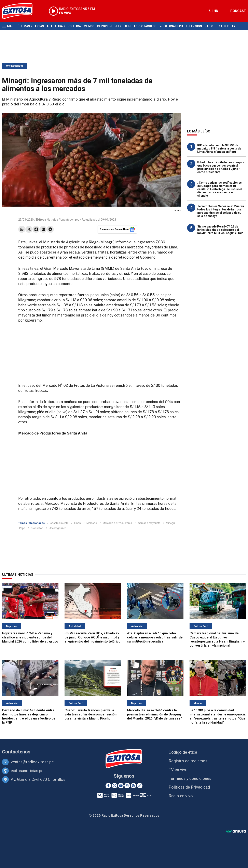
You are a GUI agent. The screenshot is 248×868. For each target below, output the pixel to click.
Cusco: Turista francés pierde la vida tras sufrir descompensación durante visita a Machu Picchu (91, 714)
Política (74, 26)
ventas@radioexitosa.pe (32, 762)
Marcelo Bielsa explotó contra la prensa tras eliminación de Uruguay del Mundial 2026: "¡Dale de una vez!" (155, 714)
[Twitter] (115, 786)
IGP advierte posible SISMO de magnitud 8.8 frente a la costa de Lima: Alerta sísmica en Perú (219, 148)
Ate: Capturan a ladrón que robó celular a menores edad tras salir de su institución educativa (155, 637)
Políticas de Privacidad (189, 787)
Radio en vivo (181, 796)
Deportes (105, 26)
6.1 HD (213, 11)
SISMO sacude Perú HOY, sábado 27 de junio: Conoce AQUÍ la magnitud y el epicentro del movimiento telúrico (93, 637)
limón (78, 523)
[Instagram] (127, 786)
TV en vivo (178, 770)
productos (37, 528)
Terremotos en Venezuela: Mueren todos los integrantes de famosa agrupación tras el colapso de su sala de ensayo (221, 211)
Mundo (89, 26)
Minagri (170, 523)
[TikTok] (140, 786)
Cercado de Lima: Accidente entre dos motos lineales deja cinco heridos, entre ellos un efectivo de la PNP (29, 716)
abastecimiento (59, 523)
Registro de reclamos (188, 761)
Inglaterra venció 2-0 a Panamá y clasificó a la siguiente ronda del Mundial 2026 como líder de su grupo (30, 637)
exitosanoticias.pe (27, 771)
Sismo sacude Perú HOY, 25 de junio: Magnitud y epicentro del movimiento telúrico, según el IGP (220, 230)
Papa (22, 528)
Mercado (92, 523)
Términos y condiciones (190, 778)
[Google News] (133, 786)
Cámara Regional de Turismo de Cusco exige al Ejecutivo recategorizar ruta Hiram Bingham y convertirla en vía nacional (217, 639)
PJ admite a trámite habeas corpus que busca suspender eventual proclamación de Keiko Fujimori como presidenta (221, 167)
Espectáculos (145, 26)
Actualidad (56, 26)
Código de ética (183, 752)
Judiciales (123, 26)
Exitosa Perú (173, 26)
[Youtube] (121, 786)
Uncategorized (15, 66)
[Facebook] (108, 786)
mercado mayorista (149, 523)
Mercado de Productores (117, 523)
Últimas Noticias (31, 26)
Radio (209, 26)
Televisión (194, 26)
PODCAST (238, 11)
